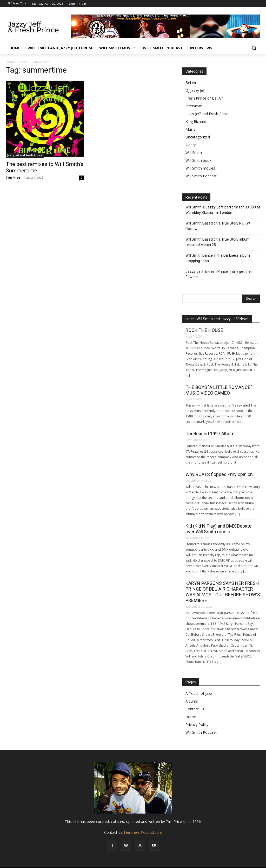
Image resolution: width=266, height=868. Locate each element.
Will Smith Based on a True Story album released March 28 (218, 242)
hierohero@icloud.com (143, 832)
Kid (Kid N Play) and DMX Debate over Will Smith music (218, 529)
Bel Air (191, 83)
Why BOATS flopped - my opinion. (220, 474)
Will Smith (194, 153)
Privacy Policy (197, 724)
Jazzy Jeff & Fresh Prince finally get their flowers (219, 274)
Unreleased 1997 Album (210, 434)
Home (10, 62)
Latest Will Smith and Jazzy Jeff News (217, 319)
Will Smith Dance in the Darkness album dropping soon (218, 258)
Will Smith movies (200, 168)
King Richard (196, 121)
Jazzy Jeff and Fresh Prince (25, 155)
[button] (254, 48)
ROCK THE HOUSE (204, 330)
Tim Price (13, 177)
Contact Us (195, 709)
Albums (192, 701)
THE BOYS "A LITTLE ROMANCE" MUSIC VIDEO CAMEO (219, 390)
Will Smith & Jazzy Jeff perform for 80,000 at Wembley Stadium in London (223, 210)
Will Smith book (198, 160)
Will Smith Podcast (201, 176)
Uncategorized (198, 137)
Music (190, 129)
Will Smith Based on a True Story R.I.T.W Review (218, 226)
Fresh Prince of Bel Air (204, 98)
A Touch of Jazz (199, 693)
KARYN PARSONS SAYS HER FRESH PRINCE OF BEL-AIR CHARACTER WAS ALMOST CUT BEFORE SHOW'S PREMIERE (223, 592)
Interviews (194, 106)
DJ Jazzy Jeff (195, 90)
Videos (191, 145)
